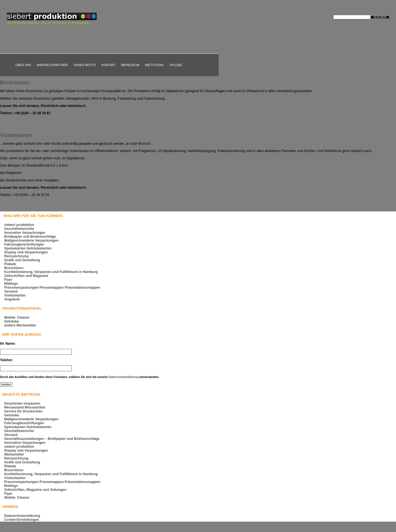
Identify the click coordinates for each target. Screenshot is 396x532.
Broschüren (14, 82)
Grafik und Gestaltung (22, 260)
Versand (11, 291)
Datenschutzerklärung (123, 377)
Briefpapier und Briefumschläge (30, 237)
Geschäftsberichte (19, 229)
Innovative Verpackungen (25, 233)
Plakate (10, 264)
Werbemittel (14, 454)
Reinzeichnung (16, 256)
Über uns (23, 65)
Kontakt (108, 65)
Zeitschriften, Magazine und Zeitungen (35, 490)
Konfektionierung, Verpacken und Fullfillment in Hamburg (51, 272)
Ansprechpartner (52, 65)
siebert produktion (19, 225)
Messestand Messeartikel (25, 407)
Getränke (12, 321)
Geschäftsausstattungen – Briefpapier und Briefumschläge (52, 439)
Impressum (130, 65)
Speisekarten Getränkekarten (28, 248)
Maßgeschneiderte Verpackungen (31, 241)
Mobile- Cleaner (17, 318)
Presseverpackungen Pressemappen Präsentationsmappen (52, 288)
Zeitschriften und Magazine (26, 276)
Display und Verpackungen (26, 252)
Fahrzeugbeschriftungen (24, 244)
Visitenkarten (16, 135)
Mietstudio (155, 65)
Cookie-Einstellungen (22, 520)
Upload (176, 65)
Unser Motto (85, 65)
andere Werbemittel (20, 325)
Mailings (11, 284)
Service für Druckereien (23, 411)
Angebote (12, 299)
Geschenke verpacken (22, 403)
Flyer (8, 280)
